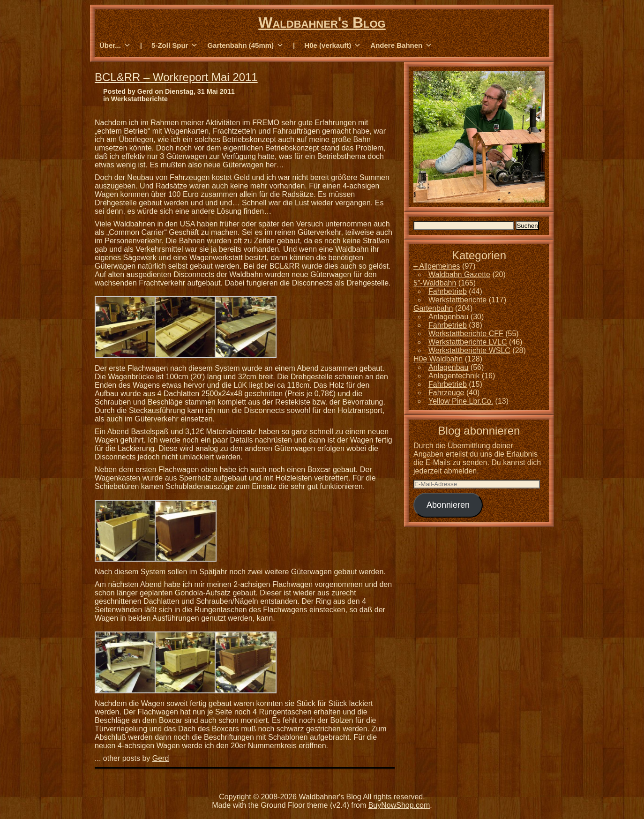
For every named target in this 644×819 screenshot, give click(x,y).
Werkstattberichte (139, 99)
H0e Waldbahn (438, 359)
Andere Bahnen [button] (401, 45)
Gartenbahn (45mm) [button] (245, 45)
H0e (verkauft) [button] (333, 45)
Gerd (161, 758)
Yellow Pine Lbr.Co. (461, 401)
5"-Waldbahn (435, 283)
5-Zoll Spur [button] (175, 45)
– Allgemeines (437, 266)
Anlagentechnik (454, 376)
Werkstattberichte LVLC (468, 342)
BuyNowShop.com (399, 805)
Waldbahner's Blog (322, 23)
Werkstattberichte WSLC (469, 350)
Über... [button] (115, 45)
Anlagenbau (448, 317)
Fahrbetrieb (448, 291)
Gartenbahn (433, 308)
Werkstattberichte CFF (466, 334)
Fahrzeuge (446, 393)
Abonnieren (448, 505)
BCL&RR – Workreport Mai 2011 (176, 77)
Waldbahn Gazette (459, 274)
